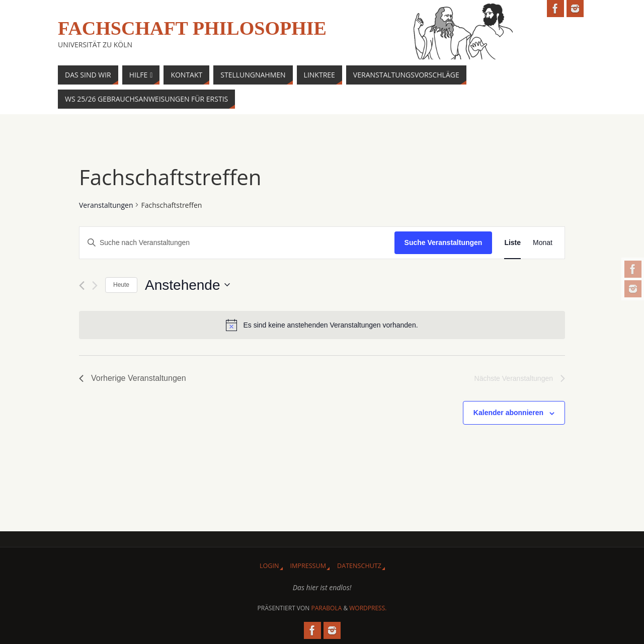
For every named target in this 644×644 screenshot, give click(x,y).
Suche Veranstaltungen (444, 243)
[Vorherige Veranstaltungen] (82, 286)
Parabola (327, 608)
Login (269, 566)
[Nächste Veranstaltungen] (95, 286)
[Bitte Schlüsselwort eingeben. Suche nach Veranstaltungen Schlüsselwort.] (237, 243)
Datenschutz (359, 566)
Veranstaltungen (106, 205)
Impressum (308, 566)
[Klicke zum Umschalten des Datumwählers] (187, 285)
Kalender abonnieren (508, 413)
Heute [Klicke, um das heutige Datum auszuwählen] (121, 285)
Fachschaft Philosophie (192, 28)
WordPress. (368, 608)
